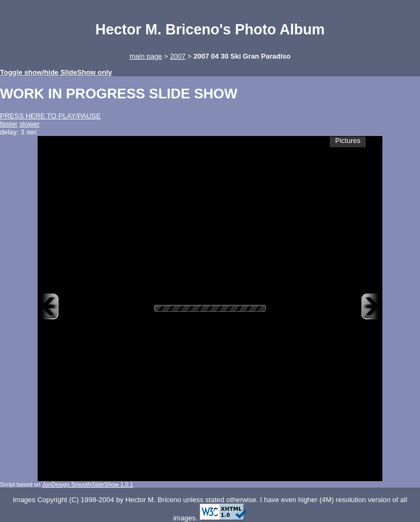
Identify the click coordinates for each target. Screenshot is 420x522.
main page (146, 56)
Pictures (348, 141)
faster (9, 124)
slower (30, 124)
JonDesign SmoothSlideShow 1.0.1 (88, 484)
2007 (178, 56)
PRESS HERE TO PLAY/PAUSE (50, 116)
